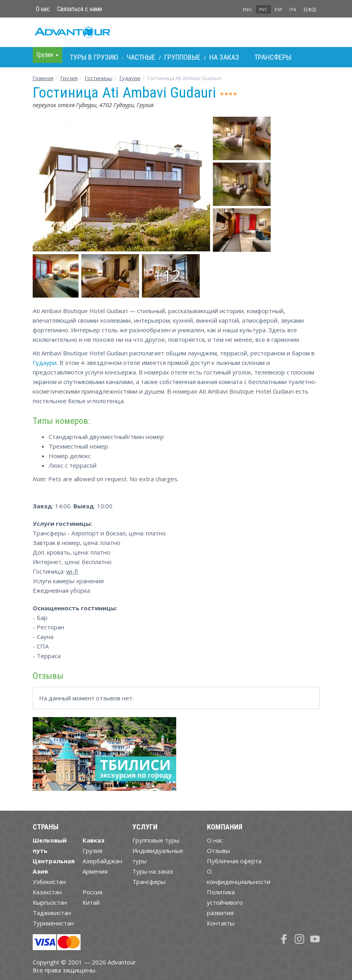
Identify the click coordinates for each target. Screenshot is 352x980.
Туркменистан (53, 923)
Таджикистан (52, 913)
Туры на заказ (153, 871)
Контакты (221, 923)
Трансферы (273, 57)
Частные (141, 57)
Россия (92, 892)
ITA (293, 9)
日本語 (310, 9)
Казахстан (47, 892)
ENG (247, 9)
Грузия (69, 78)
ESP (278, 9)
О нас (43, 9)
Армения (95, 871)
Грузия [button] (47, 55)
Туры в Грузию (94, 57)
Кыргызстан (50, 902)
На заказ (224, 57)
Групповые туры (156, 840)
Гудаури (130, 78)
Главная (43, 78)
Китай (91, 902)
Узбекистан (49, 882)
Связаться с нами (80, 9)
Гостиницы (99, 78)
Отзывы (218, 851)
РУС (263, 9)
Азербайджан (102, 861)
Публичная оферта (234, 861)
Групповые (182, 57)
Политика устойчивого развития (225, 902)
